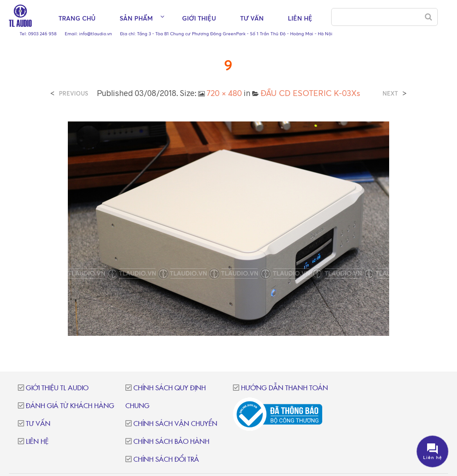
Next (390, 94)
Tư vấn (252, 18)
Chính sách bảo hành (171, 442)
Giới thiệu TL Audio (57, 388)
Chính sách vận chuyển (175, 424)
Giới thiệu (199, 18)
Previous (74, 94)
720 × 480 (224, 93)
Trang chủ (77, 18)
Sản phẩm (136, 18)
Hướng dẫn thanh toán (285, 388)
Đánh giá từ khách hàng (70, 406)
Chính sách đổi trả (166, 460)
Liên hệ (300, 18)
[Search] (428, 17)
